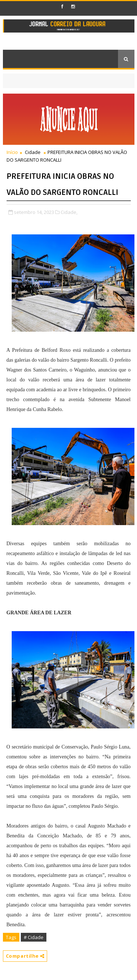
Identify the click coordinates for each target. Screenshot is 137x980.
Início (12, 152)
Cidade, (69, 212)
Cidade (33, 152)
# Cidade (34, 937)
